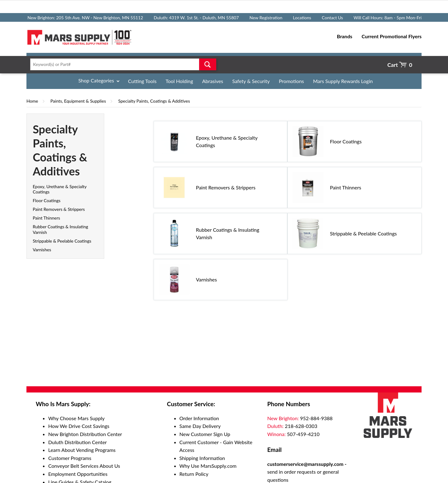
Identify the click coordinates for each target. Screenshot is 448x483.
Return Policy (194, 474)
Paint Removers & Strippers (59, 209)
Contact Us (332, 18)
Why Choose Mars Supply (76, 418)
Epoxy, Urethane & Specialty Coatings (227, 141)
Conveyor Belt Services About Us (84, 466)
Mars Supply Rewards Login (343, 81)
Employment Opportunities (78, 474)
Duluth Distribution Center (77, 442)
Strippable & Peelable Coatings (62, 241)
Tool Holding (179, 81)
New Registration (266, 18)
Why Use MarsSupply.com (208, 466)
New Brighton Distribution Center (85, 434)
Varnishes (42, 250)
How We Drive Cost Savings (79, 426)
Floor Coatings (47, 200)
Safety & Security (251, 81)
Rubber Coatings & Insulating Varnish (228, 233)
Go (208, 64)
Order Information (199, 418)
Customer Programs (70, 458)
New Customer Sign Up (205, 434)
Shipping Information (202, 458)
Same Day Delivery (200, 426)
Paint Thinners (46, 218)
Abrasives (213, 81)
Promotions (291, 81)
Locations (302, 18)
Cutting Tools (142, 81)
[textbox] (121, 64)
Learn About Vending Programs (82, 450)
